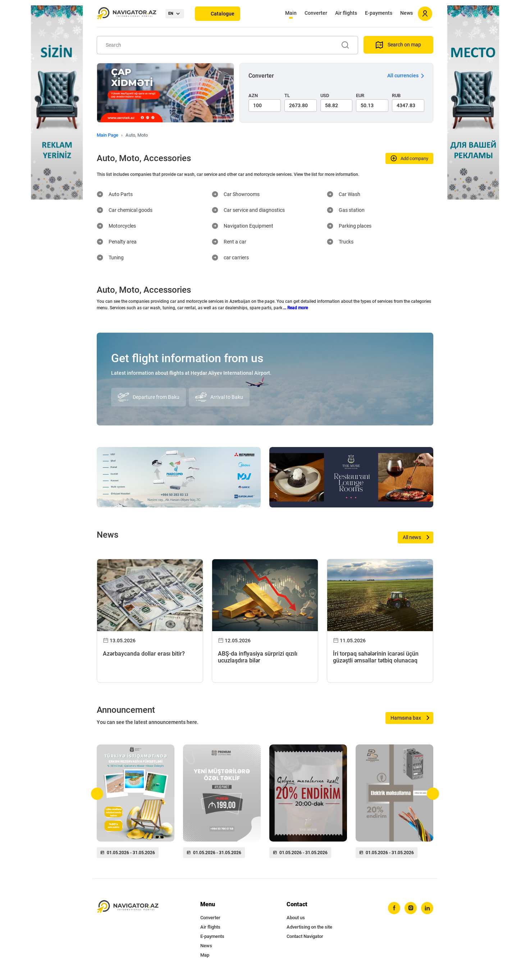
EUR (360, 95)
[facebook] (394, 908)
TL (287, 95)
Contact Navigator (305, 936)
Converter (316, 13)
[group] (136, 804)
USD (325, 95)
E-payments (379, 13)
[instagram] (411, 908)
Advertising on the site (309, 927)
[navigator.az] (128, 907)
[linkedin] (427, 908)
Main (291, 13)
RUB (396, 95)
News (406, 13)
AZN (253, 95)
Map (205, 955)
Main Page (108, 135)
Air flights (346, 13)
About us (296, 918)
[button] (97, 794)
